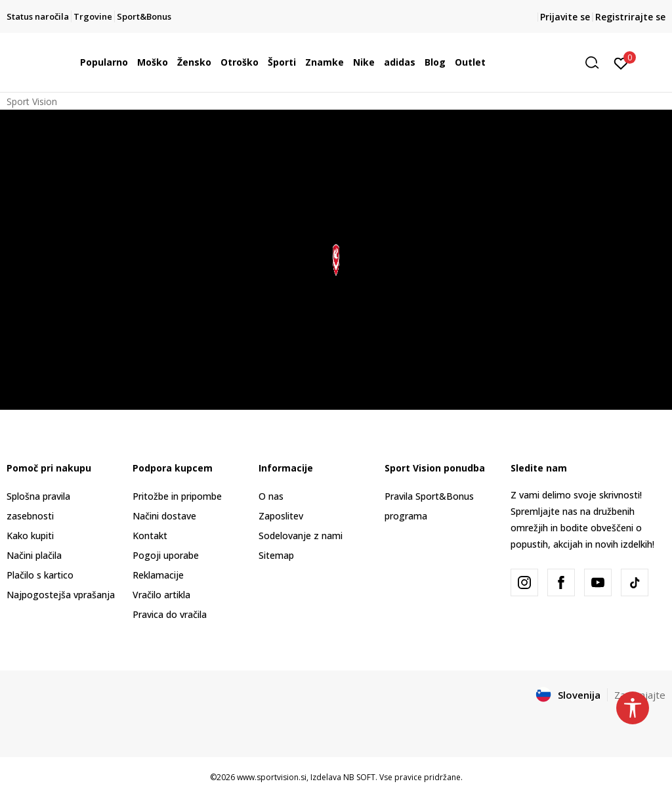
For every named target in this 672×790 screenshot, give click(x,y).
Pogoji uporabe (166, 555)
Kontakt (150, 536)
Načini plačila (34, 555)
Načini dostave (164, 516)
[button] (597, 63)
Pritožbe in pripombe (177, 496)
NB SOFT (359, 777)
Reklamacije (158, 575)
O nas (271, 496)
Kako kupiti (30, 536)
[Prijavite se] (621, 62)
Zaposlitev (281, 516)
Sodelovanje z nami (301, 536)
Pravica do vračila (170, 614)
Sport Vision (32, 101)
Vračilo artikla (161, 595)
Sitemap (276, 555)
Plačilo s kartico (40, 575)
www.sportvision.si (272, 777)
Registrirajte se (630, 17)
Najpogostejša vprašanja (61, 595)
